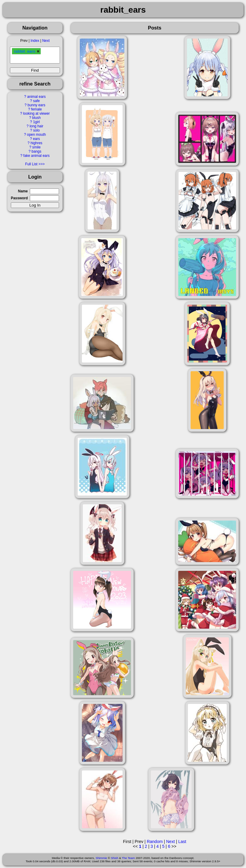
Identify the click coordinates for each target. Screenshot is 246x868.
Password (19, 198)
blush (36, 118)
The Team (128, 858)
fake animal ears (36, 156)
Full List (31, 164)
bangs (36, 151)
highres (36, 143)
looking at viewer (37, 114)
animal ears (36, 97)
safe (36, 101)
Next (46, 41)
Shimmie (101, 858)
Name (23, 191)
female (36, 109)
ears (36, 139)
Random (155, 842)
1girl (36, 122)
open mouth (37, 135)
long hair (36, 126)
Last (182, 842)
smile (36, 147)
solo (36, 130)
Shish (115, 858)
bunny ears (37, 105)
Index (35, 41)
